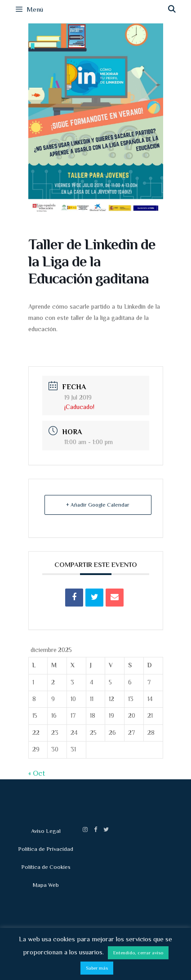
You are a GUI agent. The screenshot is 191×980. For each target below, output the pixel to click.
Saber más (97, 968)
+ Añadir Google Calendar (98, 505)
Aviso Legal (46, 831)
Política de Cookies (46, 867)
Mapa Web (46, 885)
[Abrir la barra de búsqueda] (171, 9)
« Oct (37, 773)
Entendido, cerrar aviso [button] (138, 953)
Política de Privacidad (46, 849)
